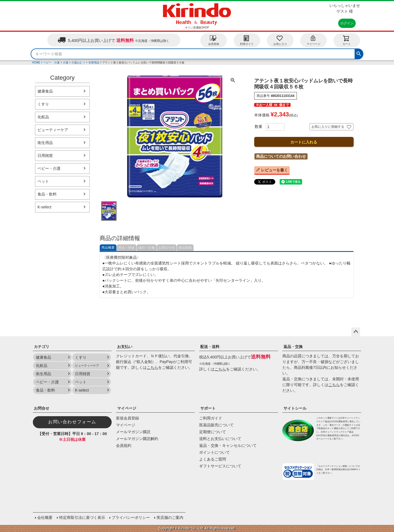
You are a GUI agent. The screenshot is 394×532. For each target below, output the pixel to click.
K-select (44, 207)
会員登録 (214, 40)
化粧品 (43, 117)
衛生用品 (45, 143)
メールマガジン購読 (133, 432)
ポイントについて (215, 452)
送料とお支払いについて (220, 439)
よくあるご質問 (213, 459)
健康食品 (45, 91)
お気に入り (280, 40)
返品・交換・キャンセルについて (228, 445)
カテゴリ (42, 347)
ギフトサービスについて (220, 466)
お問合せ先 (167, 248)
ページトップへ (356, 332)
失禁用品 (94, 63)
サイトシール (295, 408)
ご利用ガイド (211, 418)
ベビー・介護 (51, 63)
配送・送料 (210, 347)
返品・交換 (293, 347)
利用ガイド (247, 40)
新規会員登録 (128, 418)
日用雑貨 (45, 156)
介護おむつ (78, 63)
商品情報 (185, 248)
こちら (152, 367)
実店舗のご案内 (170, 517)
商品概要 (108, 248)
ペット (43, 181)
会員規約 (124, 445)
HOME (36, 63)
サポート (208, 408)
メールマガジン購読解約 (137, 439)
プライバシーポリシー (131, 517)
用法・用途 (126, 248)
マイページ (314, 40)
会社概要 (45, 517)
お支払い (125, 347)
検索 (359, 53)
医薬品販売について (216, 425)
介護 (66, 63)
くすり (43, 104)
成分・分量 (147, 248)
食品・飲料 (47, 194)
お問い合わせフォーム (72, 422)
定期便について (213, 432)
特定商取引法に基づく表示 (82, 517)
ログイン (347, 23)
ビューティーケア (53, 130)
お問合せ (42, 408)
